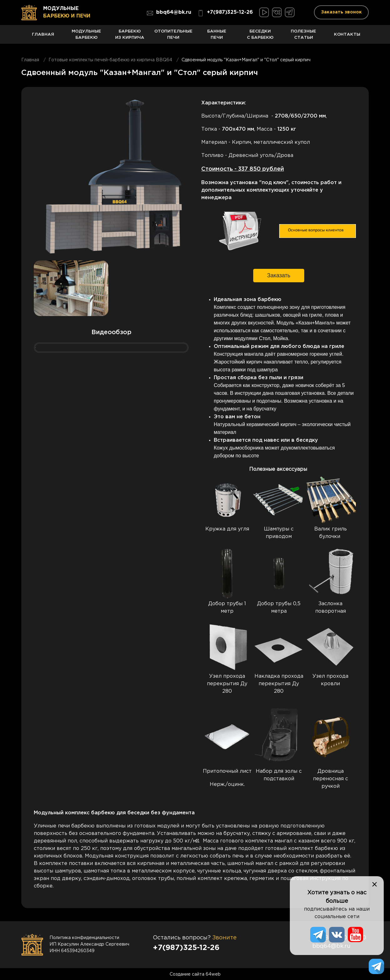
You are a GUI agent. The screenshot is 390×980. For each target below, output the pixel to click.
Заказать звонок (341, 12)
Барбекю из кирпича (130, 36)
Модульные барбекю (87, 36)
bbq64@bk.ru (169, 13)
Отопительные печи (173, 36)
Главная (43, 38)
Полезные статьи (304, 36)
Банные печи (217, 36)
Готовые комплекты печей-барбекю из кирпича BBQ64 (110, 60)
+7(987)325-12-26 (225, 13)
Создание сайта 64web (195, 974)
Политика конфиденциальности (84, 937)
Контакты (347, 38)
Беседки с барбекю (260, 36)
